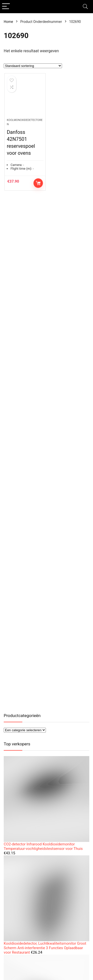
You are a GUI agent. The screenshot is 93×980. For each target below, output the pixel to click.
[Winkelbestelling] (33, 66)
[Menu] (6, 7)
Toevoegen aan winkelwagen (38, 183)
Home (8, 22)
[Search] (85, 7)
